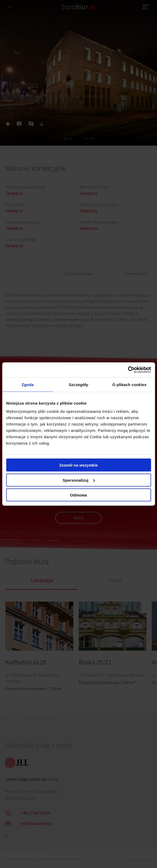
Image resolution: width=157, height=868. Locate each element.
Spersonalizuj (79, 480)
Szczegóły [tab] (78, 384)
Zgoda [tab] (28, 384)
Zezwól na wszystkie (79, 465)
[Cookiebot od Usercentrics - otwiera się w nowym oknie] (128, 370)
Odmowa (78, 495)
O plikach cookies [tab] (129, 384)
